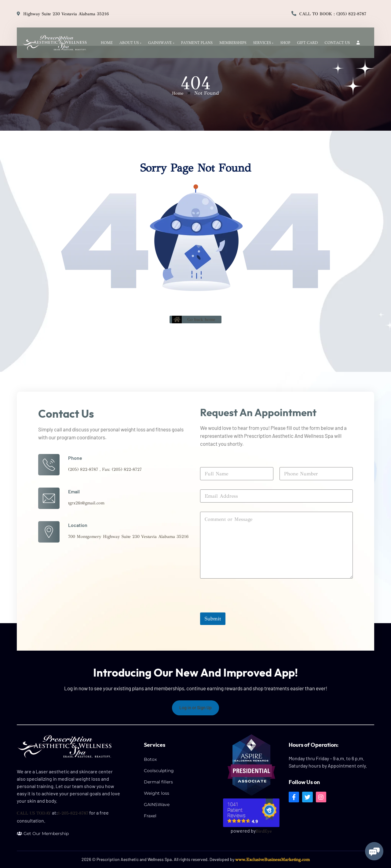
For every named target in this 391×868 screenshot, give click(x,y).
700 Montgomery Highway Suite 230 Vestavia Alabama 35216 (128, 537)
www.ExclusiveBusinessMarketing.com (272, 860)
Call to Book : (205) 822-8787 (333, 14)
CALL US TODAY (34, 813)
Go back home (194, 320)
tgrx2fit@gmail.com (86, 503)
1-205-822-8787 (73, 813)
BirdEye (264, 831)
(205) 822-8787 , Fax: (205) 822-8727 (105, 469)
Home (178, 93)
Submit (213, 619)
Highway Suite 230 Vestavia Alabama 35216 (66, 14)
